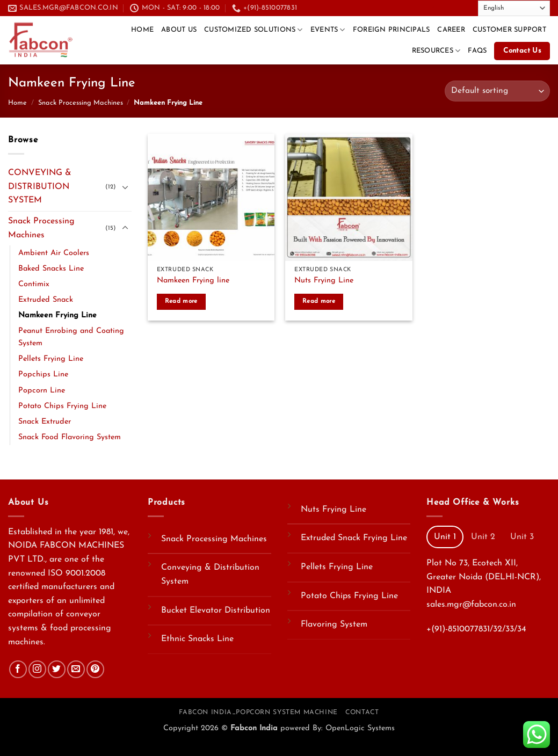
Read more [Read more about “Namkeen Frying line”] (181, 301)
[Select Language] (514, 8)
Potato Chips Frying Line (62, 406)
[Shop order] (497, 91)
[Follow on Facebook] (412, 8)
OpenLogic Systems (360, 728)
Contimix (34, 284)
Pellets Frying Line (51, 359)
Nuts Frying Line (324, 281)
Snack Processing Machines (81, 103)
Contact (362, 713)
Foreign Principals (392, 30)
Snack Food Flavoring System (70, 437)
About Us (179, 30)
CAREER (451, 30)
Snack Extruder (45, 422)
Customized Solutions (253, 30)
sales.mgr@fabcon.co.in (471, 605)
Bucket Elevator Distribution (216, 610)
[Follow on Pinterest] (95, 669)
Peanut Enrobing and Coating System (71, 337)
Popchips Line (43, 375)
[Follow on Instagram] (37, 669)
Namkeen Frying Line (57, 315)
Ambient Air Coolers (54, 253)
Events (328, 30)
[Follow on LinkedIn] (453, 8)
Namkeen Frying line (193, 281)
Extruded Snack (46, 300)
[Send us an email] (433, 8)
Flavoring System (334, 624)
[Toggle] (125, 187)
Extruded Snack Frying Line (354, 538)
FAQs (477, 51)
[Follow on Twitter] (423, 8)
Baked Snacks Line (51, 269)
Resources (436, 51)
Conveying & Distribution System (210, 575)
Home (142, 30)
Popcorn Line (42, 391)
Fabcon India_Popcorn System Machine (258, 713)
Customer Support (509, 30)
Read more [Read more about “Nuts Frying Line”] (319, 301)
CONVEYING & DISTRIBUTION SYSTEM (40, 187)
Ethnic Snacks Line (197, 639)
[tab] (445, 537)
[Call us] (443, 8)
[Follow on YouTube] (464, 8)
